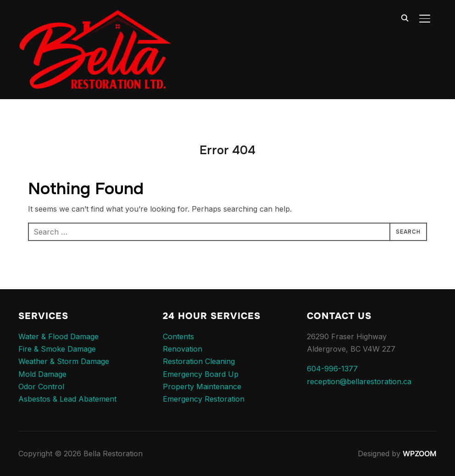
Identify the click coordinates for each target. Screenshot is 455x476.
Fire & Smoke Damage (57, 349)
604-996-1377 (332, 369)
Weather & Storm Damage (64, 361)
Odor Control (41, 386)
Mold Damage (42, 374)
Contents (178, 336)
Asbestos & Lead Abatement (67, 399)
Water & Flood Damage (58, 336)
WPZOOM (420, 454)
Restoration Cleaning (199, 361)
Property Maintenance (202, 386)
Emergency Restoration (204, 399)
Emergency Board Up (201, 374)
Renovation (183, 349)
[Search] (405, 17)
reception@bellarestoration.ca (359, 381)
